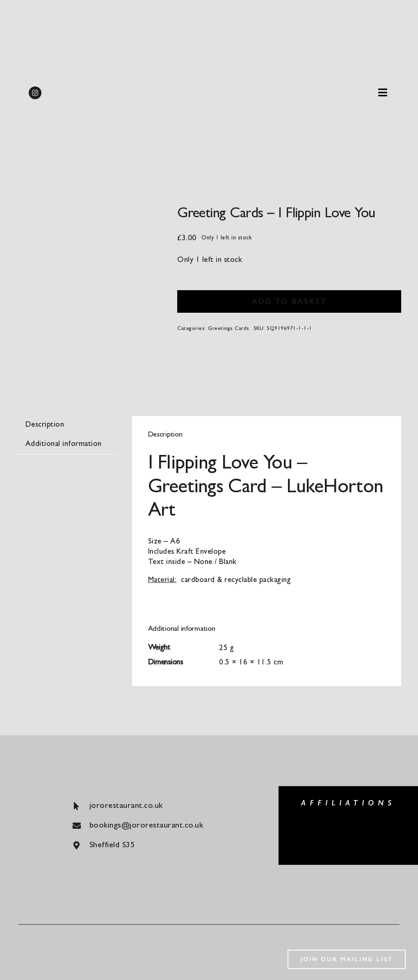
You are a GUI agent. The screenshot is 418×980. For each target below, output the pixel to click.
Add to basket (289, 301)
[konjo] (389, 826)
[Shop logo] (209, 74)
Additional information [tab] (64, 445)
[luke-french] (348, 835)
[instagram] (35, 93)
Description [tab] (45, 425)
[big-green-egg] (307, 825)
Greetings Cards (229, 329)
